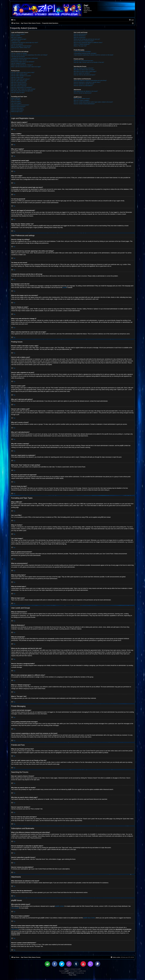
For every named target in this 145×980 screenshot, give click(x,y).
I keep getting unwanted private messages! (85, 53)
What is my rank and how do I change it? (22, 65)
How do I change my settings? (19, 53)
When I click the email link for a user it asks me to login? (26, 67)
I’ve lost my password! (17, 44)
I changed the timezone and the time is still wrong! (24, 58)
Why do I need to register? (18, 34)
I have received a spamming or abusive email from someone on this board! (93, 55)
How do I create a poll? (17, 77)
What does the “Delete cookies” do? (21, 47)
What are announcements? (18, 107)
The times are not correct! (18, 57)
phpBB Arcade (71, 973)
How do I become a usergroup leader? (84, 41)
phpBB (65, 287)
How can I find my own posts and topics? (84, 75)
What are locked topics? (18, 110)
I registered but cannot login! (19, 39)
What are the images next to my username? (23, 62)
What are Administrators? (80, 34)
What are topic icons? (17, 112)
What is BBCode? (16, 98)
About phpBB (15, 908)
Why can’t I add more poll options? (20, 79)
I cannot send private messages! (82, 52)
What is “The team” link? (80, 46)
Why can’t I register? (17, 37)
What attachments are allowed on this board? (86, 91)
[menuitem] (13, 20)
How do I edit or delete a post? (19, 74)
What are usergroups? (80, 37)
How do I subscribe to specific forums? (84, 84)
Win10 (66, 969)
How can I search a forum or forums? (84, 68)
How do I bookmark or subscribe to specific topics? (87, 82)
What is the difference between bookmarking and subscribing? (90, 80)
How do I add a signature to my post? (21, 76)
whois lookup (15, 929)
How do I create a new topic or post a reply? (23, 72)
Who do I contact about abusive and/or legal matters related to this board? (93, 102)
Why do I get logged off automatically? (21, 46)
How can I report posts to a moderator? (22, 87)
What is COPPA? (16, 36)
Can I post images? (16, 103)
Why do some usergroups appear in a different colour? (88, 42)
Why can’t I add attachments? (19, 84)
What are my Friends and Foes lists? (83, 61)
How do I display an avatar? (19, 63)
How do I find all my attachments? (83, 93)
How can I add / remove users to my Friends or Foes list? (89, 62)
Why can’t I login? (16, 41)
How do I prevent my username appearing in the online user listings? (29, 55)
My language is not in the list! (19, 60)
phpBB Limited (59, 906)
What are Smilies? (16, 102)
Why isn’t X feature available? (82, 100)
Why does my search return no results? (84, 70)
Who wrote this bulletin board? (82, 99)
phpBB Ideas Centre (89, 918)
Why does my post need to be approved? (22, 91)
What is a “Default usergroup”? (82, 44)
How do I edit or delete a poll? (19, 81)
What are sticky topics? (17, 108)
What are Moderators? (80, 36)
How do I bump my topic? (18, 92)
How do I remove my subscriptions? (83, 86)
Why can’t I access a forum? (19, 82)
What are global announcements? (20, 105)
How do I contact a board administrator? (84, 104)
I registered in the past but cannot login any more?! (25, 42)
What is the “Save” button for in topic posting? (23, 89)
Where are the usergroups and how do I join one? (87, 39)
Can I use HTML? (16, 100)
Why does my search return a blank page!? (85, 71)
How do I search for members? (82, 73)
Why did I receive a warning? (19, 86)
